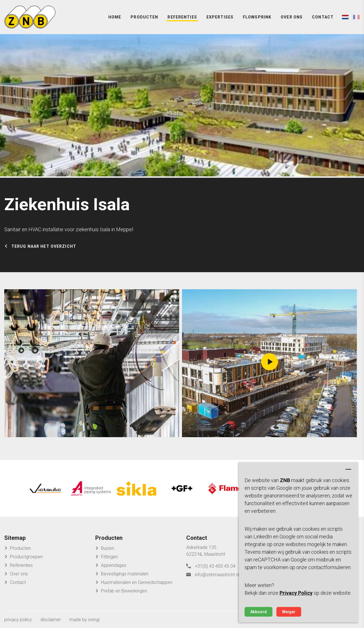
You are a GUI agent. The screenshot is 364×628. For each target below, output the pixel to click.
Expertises (220, 17)
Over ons (292, 17)
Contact (323, 17)
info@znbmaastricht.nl (217, 575)
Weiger (289, 612)
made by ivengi (84, 620)
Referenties (182, 17)
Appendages (114, 565)
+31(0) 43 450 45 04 (215, 566)
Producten (144, 17)
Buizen (107, 548)
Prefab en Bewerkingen (124, 591)
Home (115, 17)
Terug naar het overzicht (44, 246)
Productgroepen (26, 557)
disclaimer (51, 620)
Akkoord (258, 612)
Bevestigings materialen (125, 574)
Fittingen (109, 557)
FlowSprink (257, 17)
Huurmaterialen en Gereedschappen (137, 582)
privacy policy (18, 620)
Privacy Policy (296, 593)
